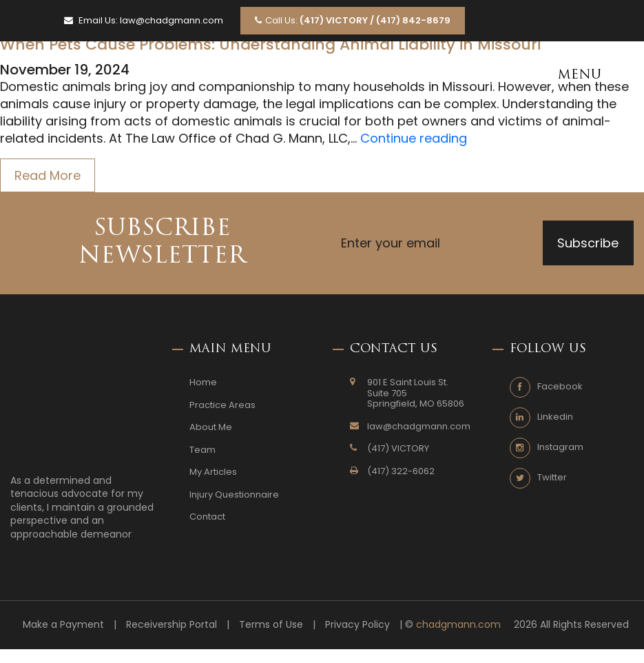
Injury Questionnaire (234, 495)
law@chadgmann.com (172, 21)
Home (203, 382)
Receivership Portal (172, 625)
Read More (48, 175)
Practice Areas (222, 405)
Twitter (552, 478)
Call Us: (353, 20)
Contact (207, 517)
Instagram (560, 447)
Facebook (560, 387)
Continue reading (414, 138)
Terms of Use (271, 625)
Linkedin (555, 417)
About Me (211, 427)
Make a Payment (63, 625)
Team (202, 450)
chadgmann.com (458, 625)
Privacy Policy (357, 625)
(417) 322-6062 (401, 471)
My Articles (213, 472)
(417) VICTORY (398, 449)
